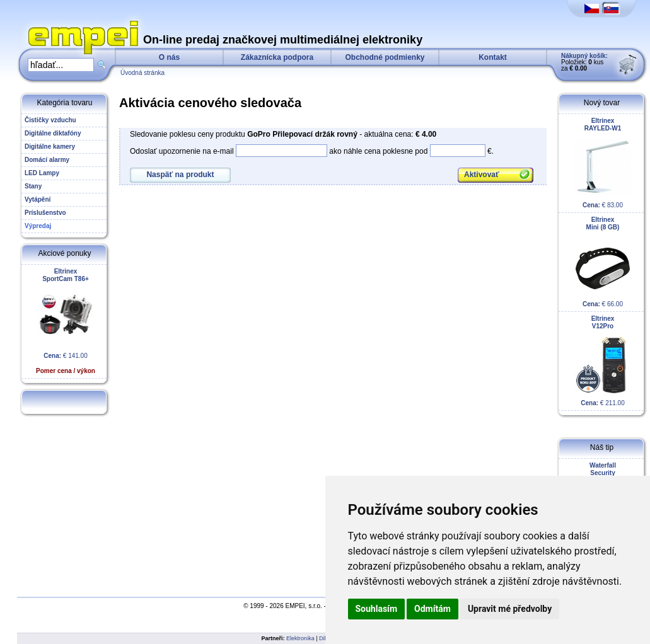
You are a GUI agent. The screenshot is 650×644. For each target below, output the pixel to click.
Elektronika (300, 638)
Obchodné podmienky (385, 57)
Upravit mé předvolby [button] (510, 609)
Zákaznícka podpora (277, 57)
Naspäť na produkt (180, 175)
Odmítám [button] (432, 609)
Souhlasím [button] (377, 609)
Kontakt (493, 57)
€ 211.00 (603, 361)
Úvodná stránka (142, 73)
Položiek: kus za (584, 62)
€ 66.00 (603, 262)
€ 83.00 (603, 163)
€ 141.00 (66, 321)
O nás (169, 57)
